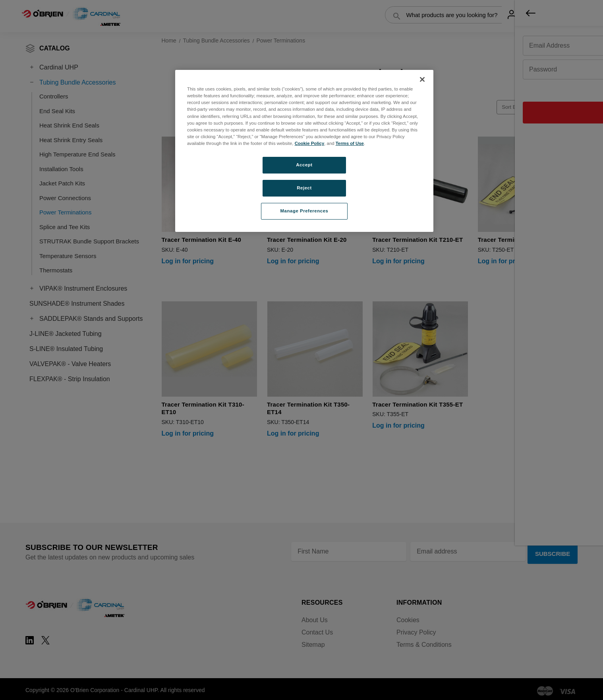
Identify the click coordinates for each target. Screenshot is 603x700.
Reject (304, 188)
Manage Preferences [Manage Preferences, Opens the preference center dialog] (304, 211)
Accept (304, 165)
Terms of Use (350, 143)
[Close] (422, 79)
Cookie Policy (310, 143)
